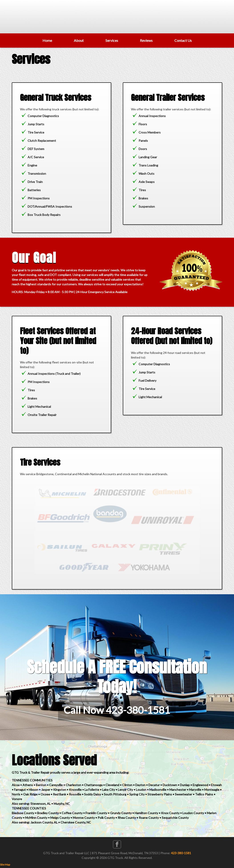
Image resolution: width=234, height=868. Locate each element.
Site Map (5, 865)
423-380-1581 (181, 853)
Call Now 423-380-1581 (117, 710)
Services (112, 40)
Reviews (146, 40)
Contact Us (183, 40)
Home (47, 40)
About (79, 40)
